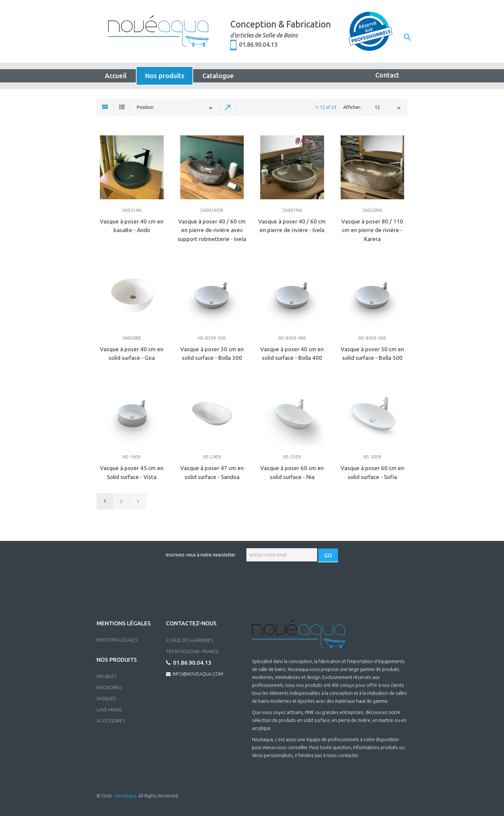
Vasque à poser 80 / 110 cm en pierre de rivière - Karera (372, 230)
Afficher (352, 107)
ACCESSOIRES (111, 721)
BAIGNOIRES (109, 688)
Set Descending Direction (228, 107)
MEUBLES (106, 676)
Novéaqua (126, 796)
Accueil (116, 76)
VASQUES (106, 698)
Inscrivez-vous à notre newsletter (201, 555)
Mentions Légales (117, 640)
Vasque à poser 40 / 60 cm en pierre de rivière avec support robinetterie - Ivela (212, 230)
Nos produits (165, 76)
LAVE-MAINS (109, 710)
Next (138, 501)
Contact (387, 75)
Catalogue (218, 76)
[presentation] (253, 582)
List (122, 107)
